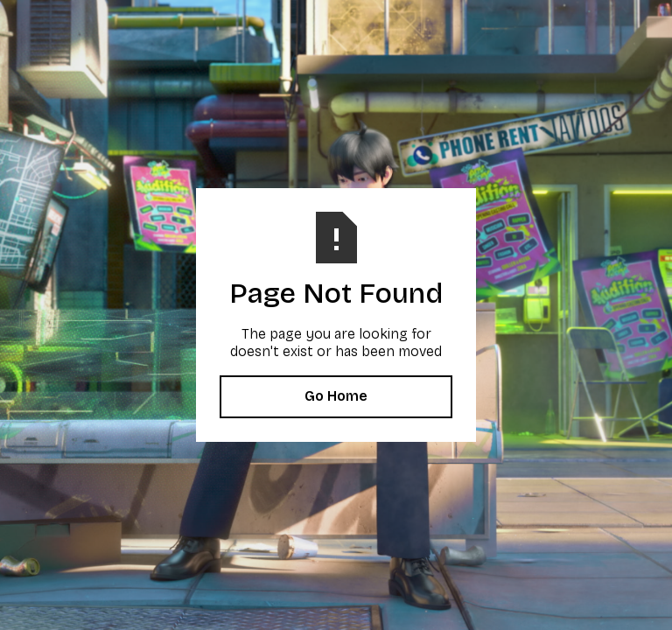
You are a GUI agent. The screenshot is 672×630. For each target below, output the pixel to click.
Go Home (336, 396)
